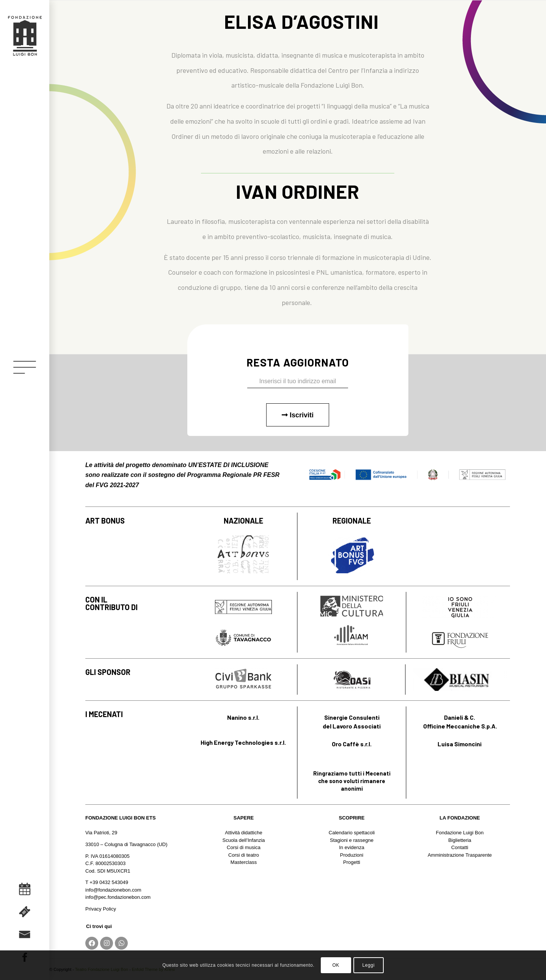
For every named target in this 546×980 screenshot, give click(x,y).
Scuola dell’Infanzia (243, 840)
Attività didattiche (243, 833)
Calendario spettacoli (352, 833)
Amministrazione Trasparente (460, 855)
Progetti (352, 862)
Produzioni (352, 855)
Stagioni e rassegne (352, 840)
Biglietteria (460, 840)
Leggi (369, 965)
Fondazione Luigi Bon (460, 833)
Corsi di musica (244, 847)
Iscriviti (298, 415)
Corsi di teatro (244, 855)
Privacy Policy (101, 909)
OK (336, 965)
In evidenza (352, 847)
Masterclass (244, 862)
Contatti (460, 847)
